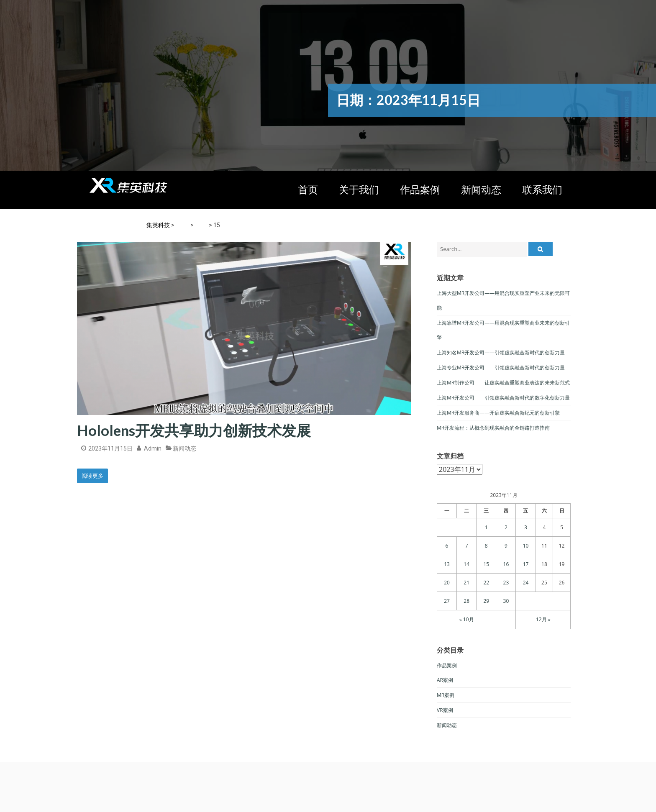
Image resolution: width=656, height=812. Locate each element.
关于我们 (359, 189)
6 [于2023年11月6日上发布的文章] (447, 546)
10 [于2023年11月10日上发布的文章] (526, 546)
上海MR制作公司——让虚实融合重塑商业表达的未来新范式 (503, 383)
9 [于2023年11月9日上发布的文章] (506, 546)
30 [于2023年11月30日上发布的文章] (506, 601)
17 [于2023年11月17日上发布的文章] (526, 564)
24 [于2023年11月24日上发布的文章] (526, 583)
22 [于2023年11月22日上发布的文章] (486, 583)
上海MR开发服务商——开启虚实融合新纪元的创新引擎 (498, 413)
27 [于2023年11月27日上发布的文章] (447, 601)
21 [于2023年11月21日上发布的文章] (466, 583)
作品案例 (420, 189)
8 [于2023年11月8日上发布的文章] (486, 546)
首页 (308, 189)
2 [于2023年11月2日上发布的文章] (506, 527)
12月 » (543, 619)
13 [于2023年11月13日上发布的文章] (447, 564)
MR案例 (446, 695)
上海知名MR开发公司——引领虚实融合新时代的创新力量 (501, 352)
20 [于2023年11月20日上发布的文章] (447, 583)
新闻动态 (481, 189)
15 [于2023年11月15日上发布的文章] (486, 564)
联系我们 (542, 189)
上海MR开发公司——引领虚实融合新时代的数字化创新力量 (503, 398)
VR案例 (445, 710)
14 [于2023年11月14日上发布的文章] (466, 564)
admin (153, 448)
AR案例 (445, 680)
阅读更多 (92, 476)
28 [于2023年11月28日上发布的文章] (466, 601)
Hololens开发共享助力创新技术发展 (194, 430)
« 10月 (467, 619)
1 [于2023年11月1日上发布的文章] (486, 527)
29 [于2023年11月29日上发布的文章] (486, 601)
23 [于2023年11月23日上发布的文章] (506, 583)
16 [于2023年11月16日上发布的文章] (506, 564)
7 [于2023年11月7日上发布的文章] (467, 546)
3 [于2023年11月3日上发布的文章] (526, 527)
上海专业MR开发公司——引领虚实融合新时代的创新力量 (501, 368)
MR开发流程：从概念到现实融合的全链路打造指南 (493, 428)
